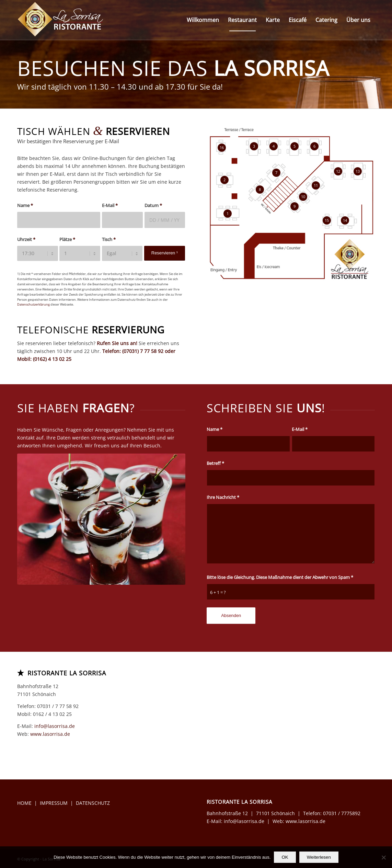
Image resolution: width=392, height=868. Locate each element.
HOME (24, 803)
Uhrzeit (26, 239)
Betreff (215, 463)
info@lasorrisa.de (55, 726)
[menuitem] (203, 20)
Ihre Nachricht (223, 497)
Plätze (67, 239)
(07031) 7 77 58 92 (143, 351)
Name (25, 205)
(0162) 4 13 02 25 (52, 359)
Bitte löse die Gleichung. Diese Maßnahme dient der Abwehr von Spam (280, 577)
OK (285, 857)
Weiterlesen (319, 857)
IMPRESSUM (54, 803)
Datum (153, 205)
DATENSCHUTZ (93, 803)
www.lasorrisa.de (50, 734)
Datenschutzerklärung (33, 304)
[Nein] (383, 857)
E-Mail (110, 205)
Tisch (109, 239)
